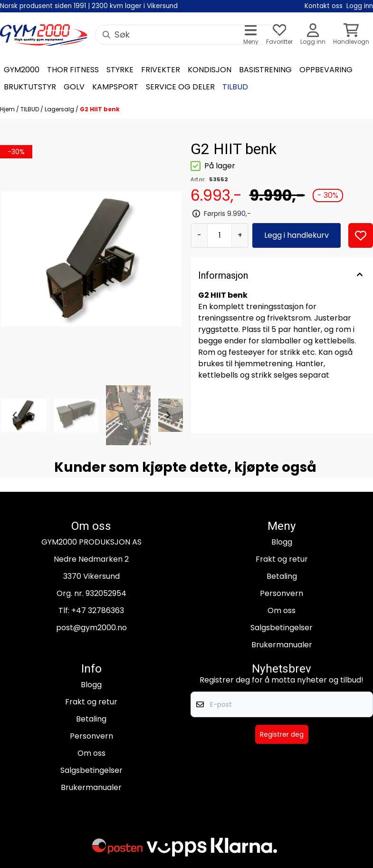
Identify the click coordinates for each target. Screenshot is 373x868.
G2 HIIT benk (100, 109)
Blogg (282, 542)
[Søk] (186, 35)
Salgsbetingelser (282, 628)
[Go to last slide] (15, 415)
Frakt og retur (282, 559)
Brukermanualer (282, 645)
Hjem (8, 109)
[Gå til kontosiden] (313, 35)
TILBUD (30, 109)
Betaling (282, 576)
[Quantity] (219, 235)
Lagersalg (60, 109)
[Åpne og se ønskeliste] (279, 35)
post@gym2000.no (91, 628)
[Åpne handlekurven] (351, 35)
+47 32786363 (98, 610)
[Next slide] (168, 415)
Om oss (282, 610)
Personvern (282, 593)
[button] (361, 235)
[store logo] (44, 35)
